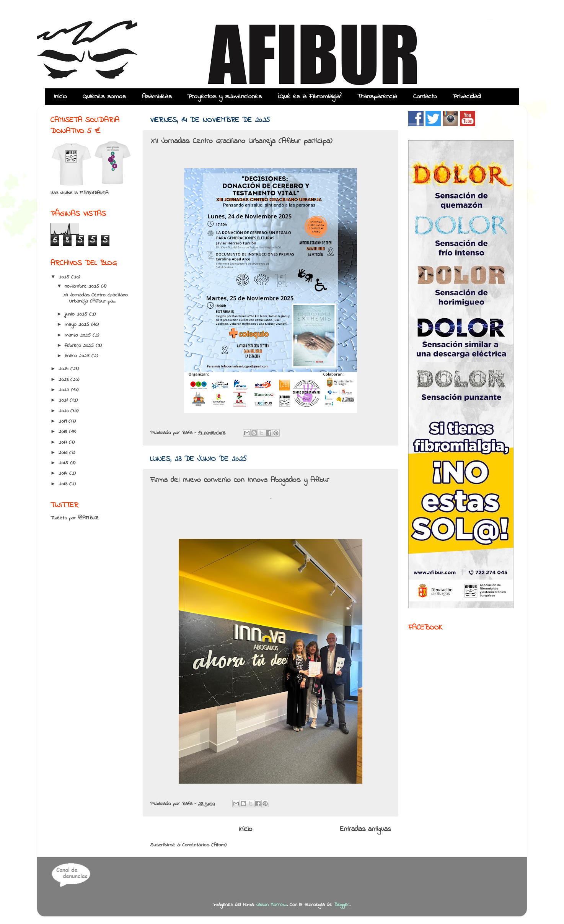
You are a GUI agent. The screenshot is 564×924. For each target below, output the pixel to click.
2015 (64, 463)
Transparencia (377, 97)
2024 (64, 369)
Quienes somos (104, 97)
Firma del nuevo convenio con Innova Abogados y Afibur (240, 480)
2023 (64, 380)
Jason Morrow (271, 905)
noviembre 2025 (83, 286)
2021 (64, 400)
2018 (64, 432)
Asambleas (157, 97)
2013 (64, 484)
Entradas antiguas (366, 829)
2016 (64, 453)
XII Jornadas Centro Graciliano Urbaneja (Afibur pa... (96, 298)
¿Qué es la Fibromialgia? (310, 97)
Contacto (425, 97)
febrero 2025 (80, 346)
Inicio (60, 97)
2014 (64, 473)
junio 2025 (77, 314)
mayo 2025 (78, 325)
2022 (65, 390)
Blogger (342, 905)
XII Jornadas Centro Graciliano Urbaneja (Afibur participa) (241, 141)
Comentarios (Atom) (204, 845)
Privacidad (467, 97)
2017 (64, 442)
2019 (64, 421)
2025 (65, 277)
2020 (64, 411)
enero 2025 (78, 356)
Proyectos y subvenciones (225, 97)
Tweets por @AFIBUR (74, 518)
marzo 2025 (79, 335)
